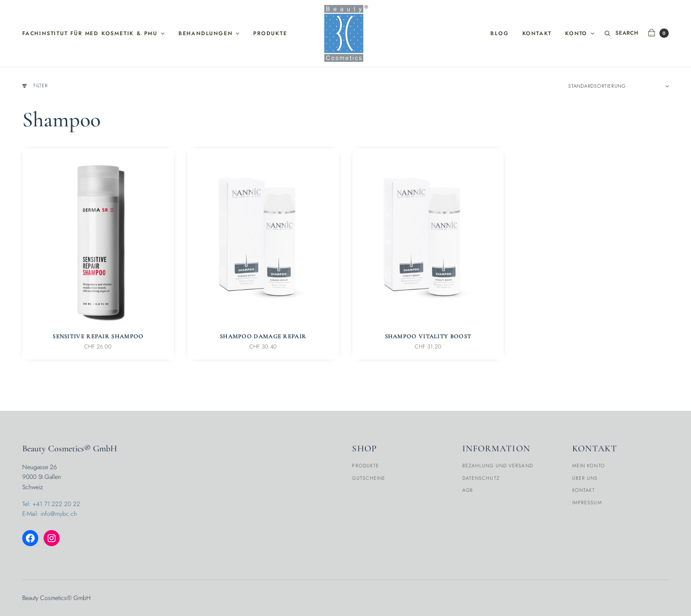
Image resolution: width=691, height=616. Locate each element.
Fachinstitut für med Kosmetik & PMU (90, 33)
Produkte (270, 33)
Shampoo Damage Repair (263, 336)
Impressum (587, 503)
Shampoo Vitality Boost (428, 336)
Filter (35, 86)
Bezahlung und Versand (498, 466)
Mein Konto (589, 466)
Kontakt (537, 33)
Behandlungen (206, 33)
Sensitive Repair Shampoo (98, 336)
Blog (499, 33)
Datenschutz (481, 478)
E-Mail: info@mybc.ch (50, 514)
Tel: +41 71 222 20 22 (51, 504)
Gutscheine (369, 478)
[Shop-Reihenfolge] (618, 86)
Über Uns (585, 478)
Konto (576, 33)
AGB (468, 490)
